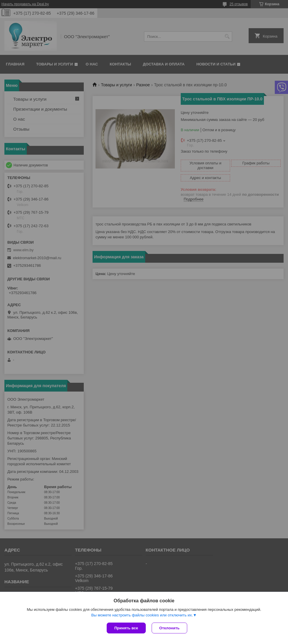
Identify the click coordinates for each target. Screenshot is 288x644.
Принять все (126, 628)
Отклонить (169, 628)
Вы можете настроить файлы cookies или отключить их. (142, 615)
